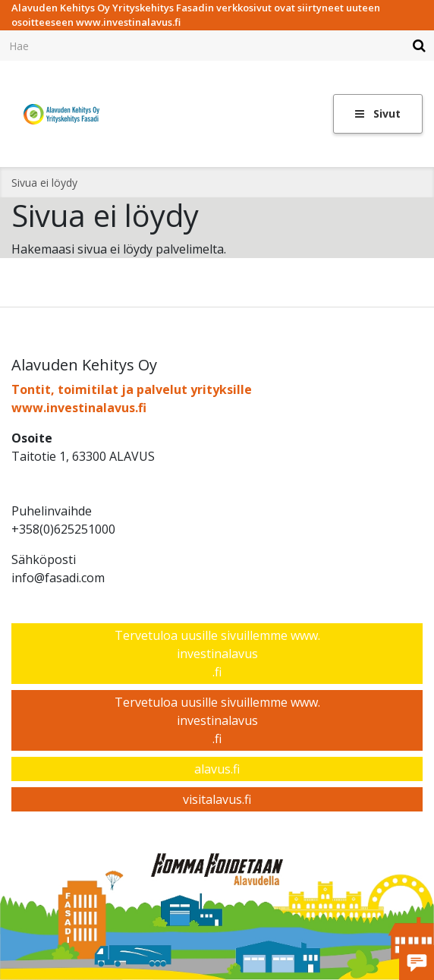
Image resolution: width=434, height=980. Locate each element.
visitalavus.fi (217, 799)
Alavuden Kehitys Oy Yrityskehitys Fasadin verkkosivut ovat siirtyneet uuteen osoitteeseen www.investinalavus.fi (196, 15)
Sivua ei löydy (44, 183)
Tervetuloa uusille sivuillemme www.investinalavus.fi (217, 654)
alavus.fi (217, 769)
